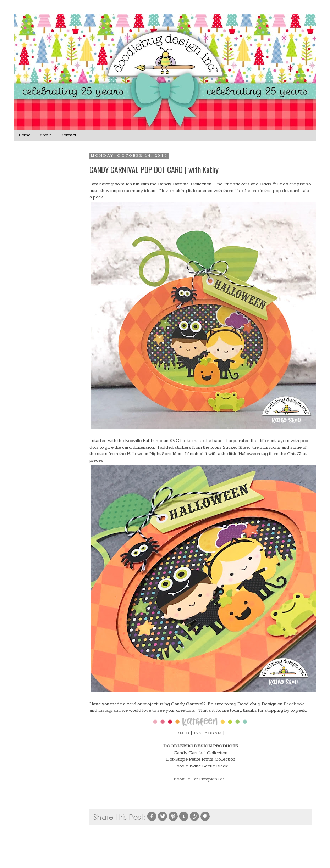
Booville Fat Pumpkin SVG (201, 779)
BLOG (183, 733)
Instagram (109, 710)
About (45, 135)
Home (25, 135)
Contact (68, 135)
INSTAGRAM (208, 733)
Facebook (294, 704)
